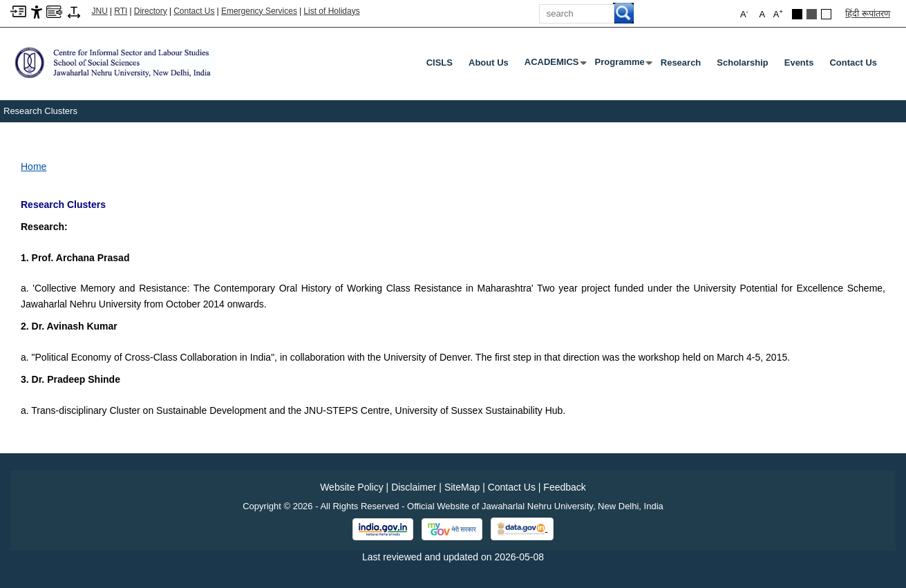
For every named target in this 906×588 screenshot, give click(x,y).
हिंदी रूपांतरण (868, 13)
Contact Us (194, 11)
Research (681, 63)
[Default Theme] (826, 14)
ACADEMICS (555, 65)
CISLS (440, 63)
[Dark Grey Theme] (812, 14)
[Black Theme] (797, 14)
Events (799, 63)
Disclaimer (414, 487)
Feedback (564, 487)
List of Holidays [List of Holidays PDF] (331, 11)
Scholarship (742, 63)
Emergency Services (259, 11)
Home (34, 167)
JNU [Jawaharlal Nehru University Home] (100, 11)
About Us (489, 63)
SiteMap (462, 487)
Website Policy (352, 487)
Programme (623, 65)
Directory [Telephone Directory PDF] (151, 11)
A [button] (778, 13)
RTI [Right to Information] (121, 11)
